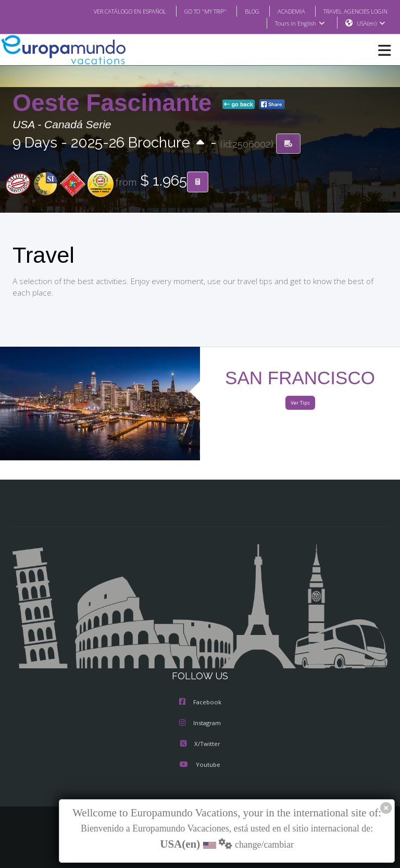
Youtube (200, 765)
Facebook (200, 703)
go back (239, 105)
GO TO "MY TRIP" (192, 11)
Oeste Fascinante (115, 103)
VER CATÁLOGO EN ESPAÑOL (109, 11)
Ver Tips (300, 403)
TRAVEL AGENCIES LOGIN (352, 11)
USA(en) (371, 23)
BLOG (241, 11)
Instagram (200, 724)
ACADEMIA (282, 11)
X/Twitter (200, 744)
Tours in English (299, 23)
